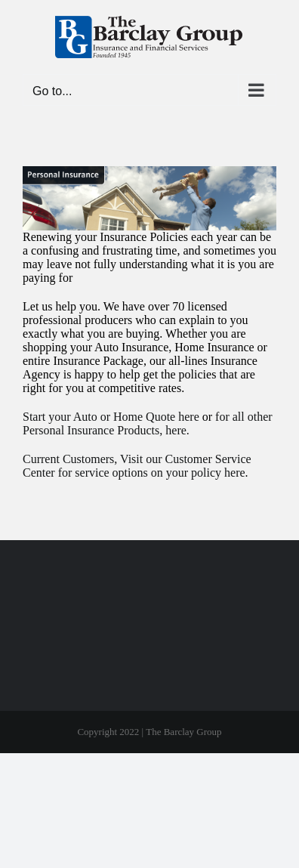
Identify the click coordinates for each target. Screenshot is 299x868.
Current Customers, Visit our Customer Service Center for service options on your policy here (137, 466)
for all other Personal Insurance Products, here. (148, 423)
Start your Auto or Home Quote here (111, 417)
